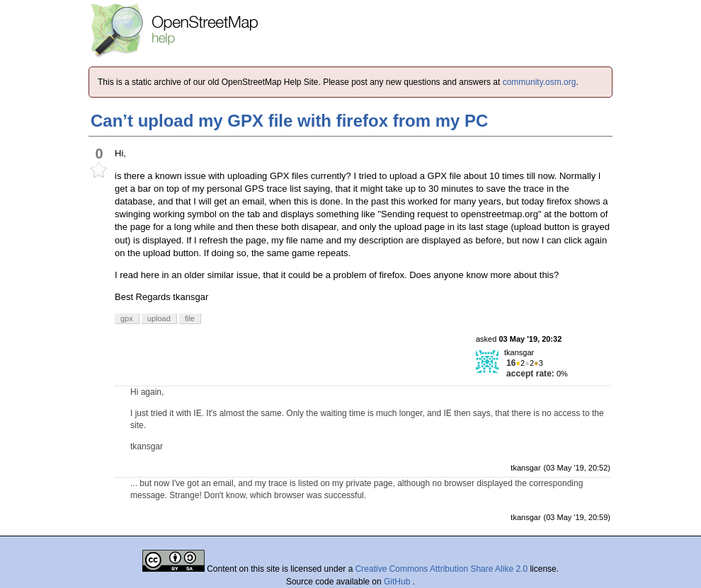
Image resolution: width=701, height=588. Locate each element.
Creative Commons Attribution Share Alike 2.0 (441, 569)
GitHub (398, 582)
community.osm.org (540, 82)
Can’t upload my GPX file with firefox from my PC (289, 121)
